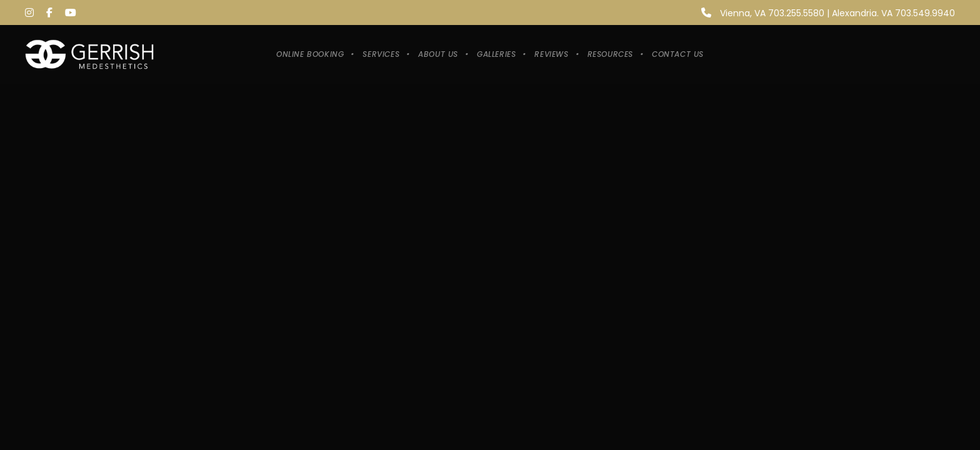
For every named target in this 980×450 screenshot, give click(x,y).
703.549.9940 (925, 13)
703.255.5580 (796, 13)
